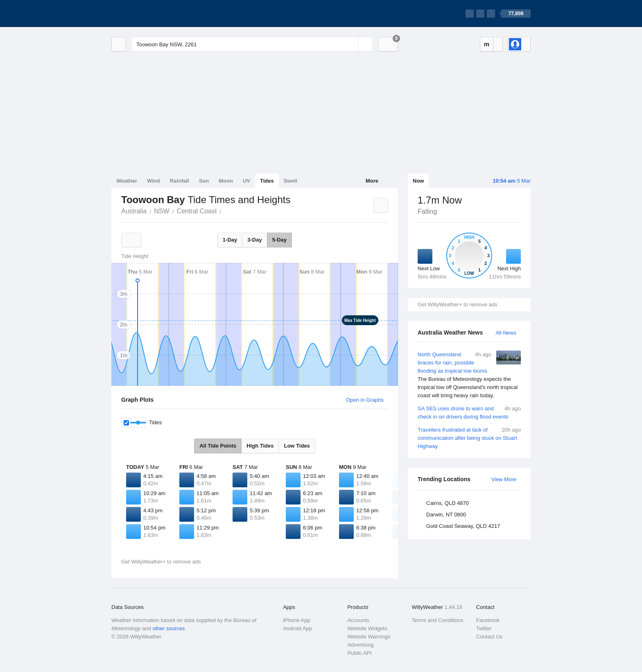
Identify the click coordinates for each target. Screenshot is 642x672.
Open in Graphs (365, 400)
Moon (226, 181)
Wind (154, 181)
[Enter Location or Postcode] (252, 44)
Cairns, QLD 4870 (448, 503)
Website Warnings (369, 637)
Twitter (484, 628)
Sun (204, 181)
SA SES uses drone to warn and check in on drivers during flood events (469, 412)
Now (418, 181)
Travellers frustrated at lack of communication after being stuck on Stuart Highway (469, 438)
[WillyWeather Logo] (150, 14)
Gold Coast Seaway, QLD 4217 (463, 526)
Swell (290, 181)
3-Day (254, 240)
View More (504, 479)
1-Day (230, 240)
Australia (134, 211)
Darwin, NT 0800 (446, 515)
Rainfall (180, 181)
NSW (162, 211)
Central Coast (197, 211)
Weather (127, 181)
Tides (267, 181)
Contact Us (489, 637)
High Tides (260, 446)
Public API (359, 653)
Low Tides (297, 446)
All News (506, 333)
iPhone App (297, 620)
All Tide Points (218, 446)
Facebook (488, 620)
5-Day (279, 240)
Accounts (358, 620)
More (372, 181)
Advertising (360, 645)
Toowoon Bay (226, 210)
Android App (297, 628)
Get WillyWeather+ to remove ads (457, 304)
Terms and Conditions (438, 620)
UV (246, 181)
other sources (168, 628)
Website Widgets (367, 628)
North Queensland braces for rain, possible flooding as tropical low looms (469, 375)
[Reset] (351, 44)
